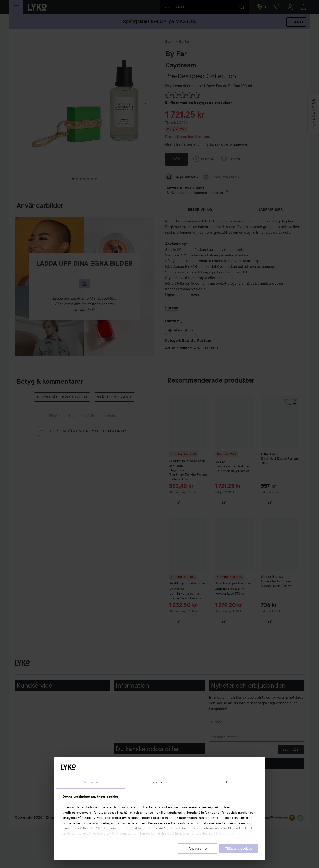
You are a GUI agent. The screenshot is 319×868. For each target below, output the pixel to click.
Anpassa (198, 848)
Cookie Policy (230, 833)
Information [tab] (159, 782)
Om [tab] (229, 782)
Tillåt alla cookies (239, 848)
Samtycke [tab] (90, 782)
